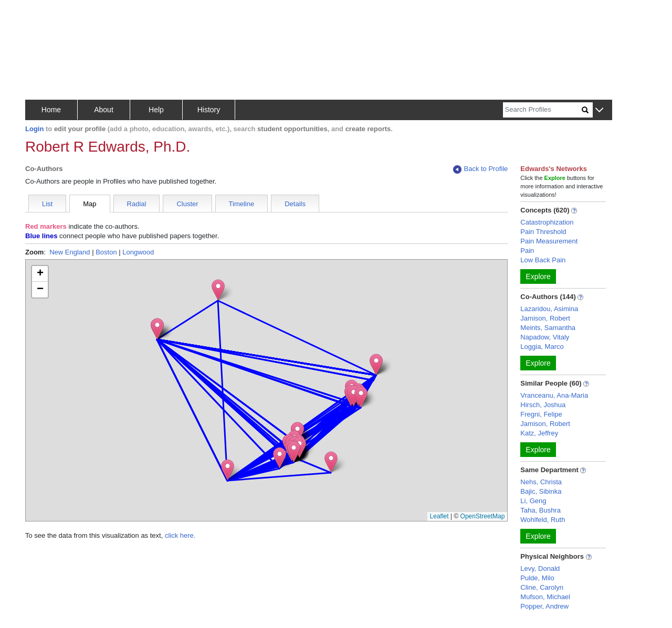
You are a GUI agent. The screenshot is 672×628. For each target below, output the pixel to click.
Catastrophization (547, 222)
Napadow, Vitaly (545, 337)
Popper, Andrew (544, 606)
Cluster (187, 204)
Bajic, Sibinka (541, 491)
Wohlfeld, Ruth (543, 520)
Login (34, 129)
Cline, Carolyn (542, 587)
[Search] (542, 110)
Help (156, 110)
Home (51, 110)
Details (295, 204)
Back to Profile (480, 169)
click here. (180, 535)
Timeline (242, 204)
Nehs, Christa (541, 482)
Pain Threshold (543, 232)
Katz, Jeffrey (539, 433)
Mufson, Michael (545, 597)
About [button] (104, 110)
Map (90, 204)
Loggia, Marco (542, 347)
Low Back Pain (543, 260)
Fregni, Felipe (541, 414)
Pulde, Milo (537, 578)
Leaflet (439, 516)
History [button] (209, 110)
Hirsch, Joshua (543, 405)
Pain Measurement (549, 241)
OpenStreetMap (483, 516)
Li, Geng (533, 501)
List (47, 204)
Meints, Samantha (548, 328)
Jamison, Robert (545, 318)
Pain (527, 251)
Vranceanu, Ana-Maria (554, 395)
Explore (538, 276)
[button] (599, 110)
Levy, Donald (540, 568)
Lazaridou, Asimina (549, 309)
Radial (137, 204)
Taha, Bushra (540, 510)
